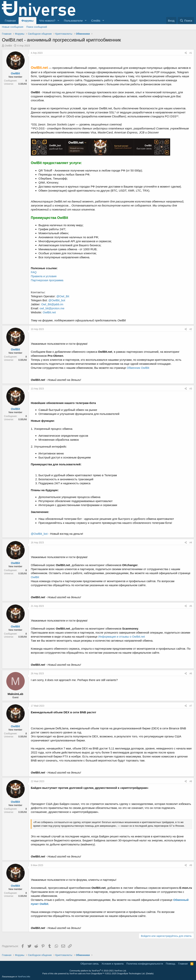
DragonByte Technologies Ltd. (131, 973)
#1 (191, 53)
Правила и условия (44, 276)
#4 (191, 543)
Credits (96, 21)
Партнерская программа (47, 280)
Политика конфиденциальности (145, 964)
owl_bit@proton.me (52, 308)
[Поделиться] (186, 53)
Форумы (27, 21)
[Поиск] (186, 21)
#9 (191, 865)
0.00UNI (23, 84)
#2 (191, 329)
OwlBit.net (49, 312)
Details (150, 973)
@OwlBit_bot (57, 300)
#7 (191, 706)
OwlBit (8, 46)
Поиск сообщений (37, 27)
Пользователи (73, 21)
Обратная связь (90, 964)
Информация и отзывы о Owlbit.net (122, 637)
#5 (191, 606)
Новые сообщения (13, 27)
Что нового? (47, 21)
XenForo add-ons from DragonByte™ (87, 973)
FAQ (34, 272)
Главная (10, 21)
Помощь (171, 964)
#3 (191, 389)
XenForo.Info (24, 977)
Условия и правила (113, 964)
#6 (191, 674)
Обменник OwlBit (138, 368)
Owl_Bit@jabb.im (52, 304)
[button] (58, 21)
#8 (191, 781)
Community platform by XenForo (98, 971)
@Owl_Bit (63, 296)
